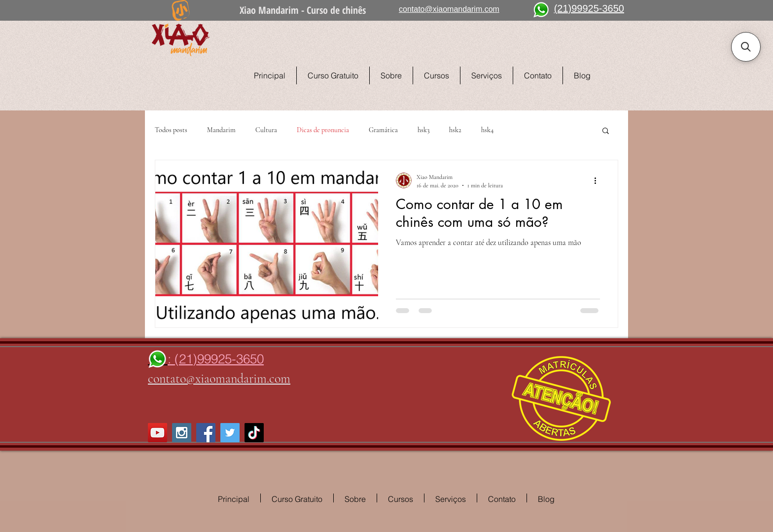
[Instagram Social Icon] (182, 433)
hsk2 (455, 130)
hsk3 (423, 130)
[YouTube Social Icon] (158, 433)
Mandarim (221, 130)
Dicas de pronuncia (323, 130)
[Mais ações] (598, 180)
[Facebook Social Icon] (206, 433)
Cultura (266, 130)
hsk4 (487, 130)
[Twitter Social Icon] (230, 433)
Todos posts (171, 130)
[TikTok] (254, 433)
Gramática (383, 130)
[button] (606, 131)
